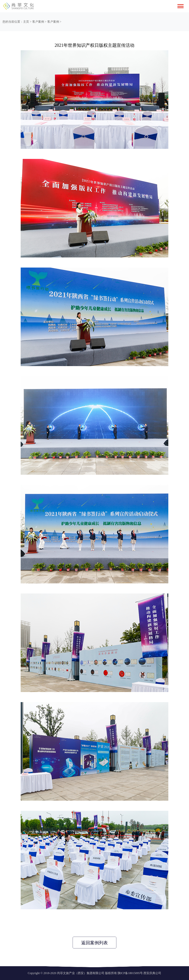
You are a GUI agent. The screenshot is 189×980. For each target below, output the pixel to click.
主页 (26, 22)
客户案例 (38, 22)
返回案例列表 (94, 943)
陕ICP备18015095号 (130, 973)
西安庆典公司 (152, 973)
